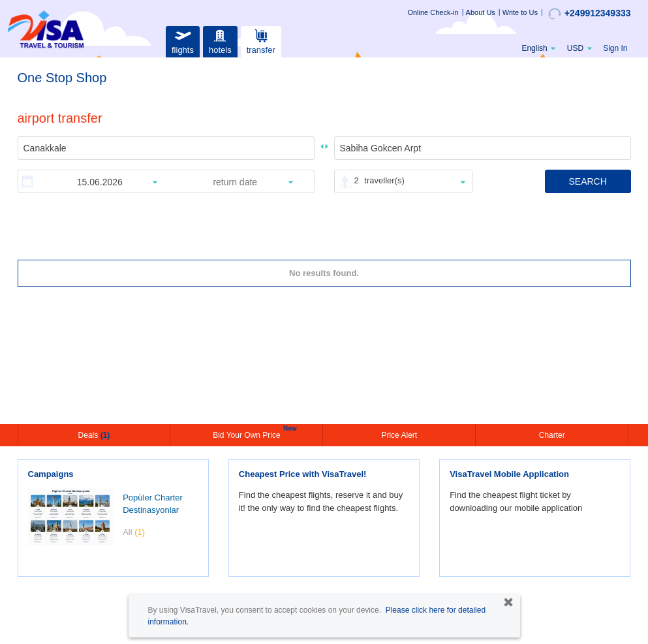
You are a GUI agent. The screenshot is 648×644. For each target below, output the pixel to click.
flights (183, 40)
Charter (552, 435)
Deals (94, 435)
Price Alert (399, 435)
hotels (220, 40)
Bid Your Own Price (248, 434)
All (134, 532)
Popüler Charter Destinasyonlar (153, 504)
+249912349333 (590, 14)
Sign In (615, 48)
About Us (481, 12)
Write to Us (520, 12)
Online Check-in (433, 12)
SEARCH (587, 181)
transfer (261, 40)
